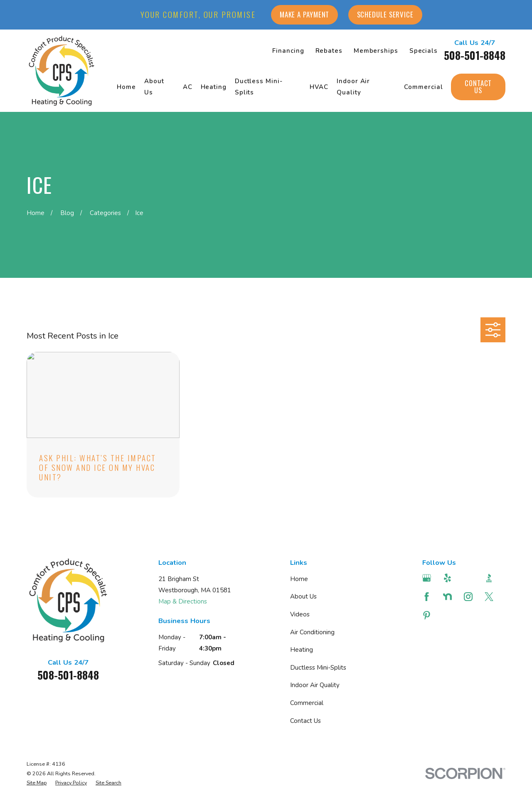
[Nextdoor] (448, 597)
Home (299, 579)
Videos (300, 614)
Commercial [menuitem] (423, 87)
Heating (302, 650)
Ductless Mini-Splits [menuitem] (259, 87)
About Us (303, 596)
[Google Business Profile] (428, 578)
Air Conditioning (312, 632)
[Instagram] (469, 597)
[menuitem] (37, 783)
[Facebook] (428, 597)
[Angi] (469, 578)
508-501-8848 (475, 55)
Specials (424, 51)
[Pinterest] (428, 615)
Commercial (307, 703)
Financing (288, 51)
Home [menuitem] (126, 87)
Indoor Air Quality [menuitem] (353, 87)
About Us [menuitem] (154, 87)
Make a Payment (305, 14)
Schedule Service (385, 14)
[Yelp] (448, 578)
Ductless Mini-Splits (318, 668)
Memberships (376, 51)
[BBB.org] (490, 578)
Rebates (329, 51)
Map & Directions (183, 601)
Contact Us (478, 87)
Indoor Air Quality (315, 685)
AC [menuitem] (188, 87)
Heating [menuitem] (214, 87)
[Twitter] (490, 597)
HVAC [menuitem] (319, 87)
